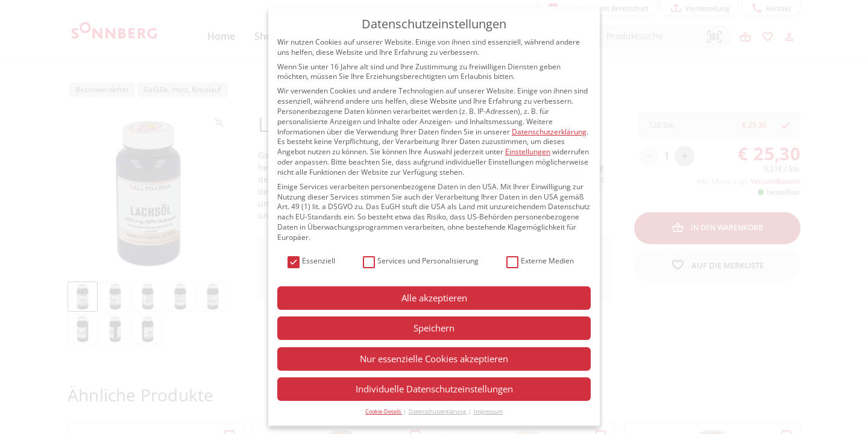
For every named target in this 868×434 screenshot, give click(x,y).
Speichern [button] (434, 328)
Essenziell (311, 261)
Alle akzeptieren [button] (434, 298)
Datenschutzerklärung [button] (438, 411)
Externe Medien (540, 261)
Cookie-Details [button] (384, 411)
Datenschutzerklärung (549, 132)
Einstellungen (528, 152)
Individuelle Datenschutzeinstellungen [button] (434, 389)
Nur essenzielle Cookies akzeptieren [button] (434, 359)
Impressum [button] (488, 411)
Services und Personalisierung (421, 261)
